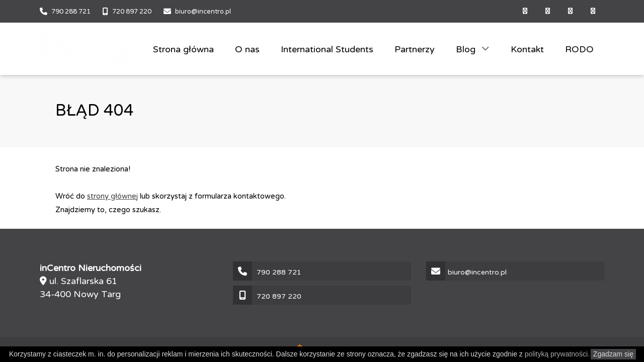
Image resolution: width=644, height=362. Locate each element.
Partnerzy (415, 49)
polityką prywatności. (557, 354)
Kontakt (527, 49)
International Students (327, 49)
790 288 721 (71, 12)
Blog (467, 49)
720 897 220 (132, 12)
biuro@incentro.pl (203, 12)
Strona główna (183, 49)
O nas (247, 49)
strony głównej (112, 196)
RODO (579, 49)
